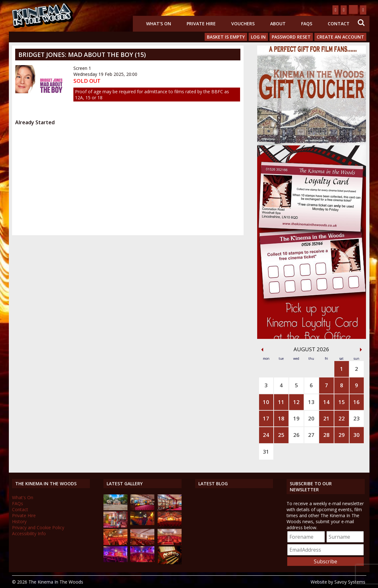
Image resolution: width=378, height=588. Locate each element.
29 (342, 435)
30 (356, 435)
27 (311, 435)
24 (266, 435)
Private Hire (201, 24)
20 (311, 418)
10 (266, 402)
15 (342, 402)
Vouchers (243, 24)
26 (296, 435)
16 (356, 402)
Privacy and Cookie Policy (38, 527)
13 (311, 402)
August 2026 (311, 349)
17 (266, 418)
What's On (159, 24)
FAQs (307, 24)
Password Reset (291, 37)
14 (326, 402)
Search (361, 23)
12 (296, 402)
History (19, 521)
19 (296, 418)
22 (342, 418)
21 (326, 418)
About (278, 24)
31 (266, 452)
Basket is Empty (226, 37)
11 (281, 402)
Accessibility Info (29, 533)
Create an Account (340, 37)
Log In (258, 37)
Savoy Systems (350, 582)
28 (326, 435)
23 (356, 418)
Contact (339, 24)
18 (281, 418)
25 (281, 435)
